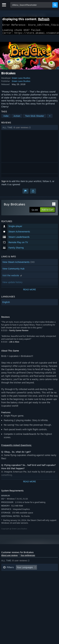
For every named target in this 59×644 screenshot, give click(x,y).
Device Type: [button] (10, 588)
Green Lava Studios (21, 80)
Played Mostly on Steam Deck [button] (34, 579)
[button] (30, 129)
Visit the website (12, 277)
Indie (6, 118)
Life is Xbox (14, 344)
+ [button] (50, 118)
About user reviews (10, 557)
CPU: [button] (31, 583)
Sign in (5, 183)
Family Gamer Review (19, 332)
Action (17, 118)
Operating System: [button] (13, 583)
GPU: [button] (42, 583)
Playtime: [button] (8, 579)
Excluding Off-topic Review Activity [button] (21, 574)
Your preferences (28, 557)
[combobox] (31, 5)
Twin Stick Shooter (35, 118)
